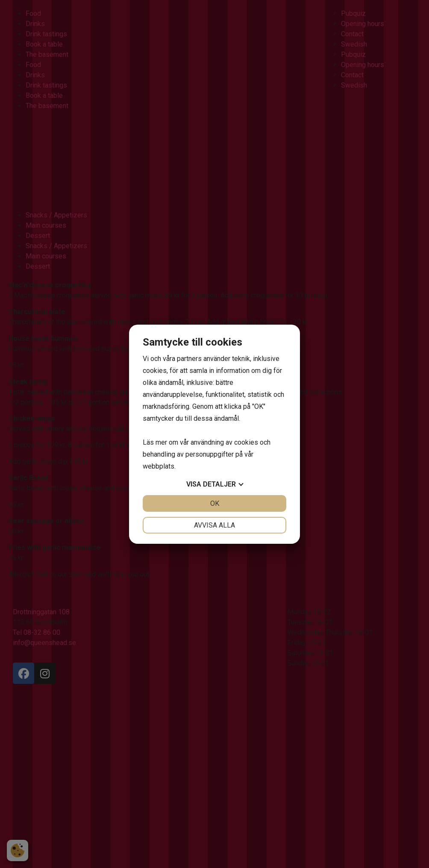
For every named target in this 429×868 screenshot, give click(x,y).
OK (215, 503)
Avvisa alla (214, 525)
